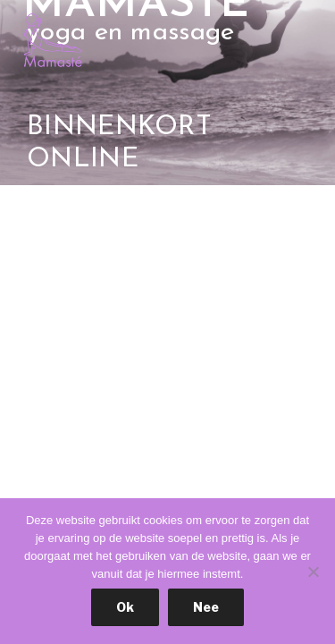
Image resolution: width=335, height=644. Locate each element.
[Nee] (313, 572)
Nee (206, 607)
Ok (125, 607)
